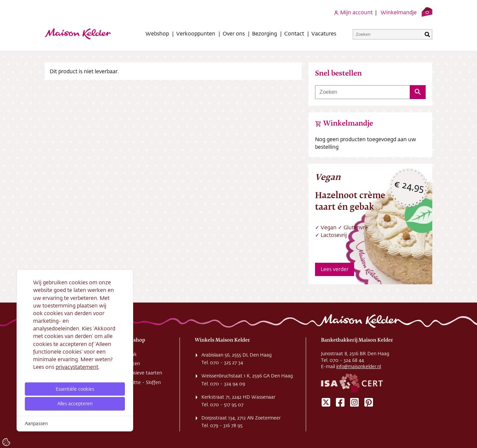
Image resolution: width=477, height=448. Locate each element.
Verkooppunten (196, 33)
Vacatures (324, 33)
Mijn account (353, 12)
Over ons (234, 33)
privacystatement (77, 367)
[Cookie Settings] (6, 442)
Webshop (157, 33)
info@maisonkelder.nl (359, 366)
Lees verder (335, 269)
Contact (294, 33)
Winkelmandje (399, 12)
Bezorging (265, 33)
